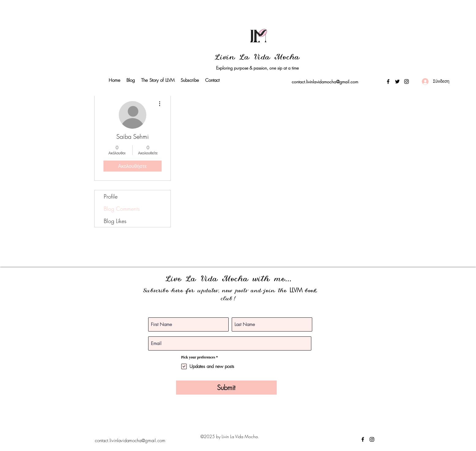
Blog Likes (115, 221)
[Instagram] (407, 81)
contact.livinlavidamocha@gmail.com (325, 82)
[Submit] (226, 388)
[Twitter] (397, 81)
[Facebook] (388, 81)
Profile (111, 196)
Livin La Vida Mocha (257, 58)
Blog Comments (122, 209)
